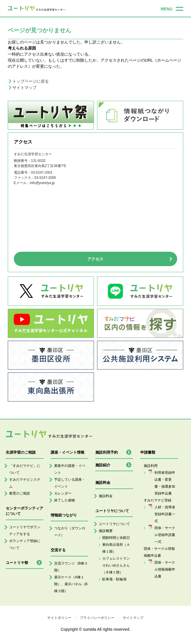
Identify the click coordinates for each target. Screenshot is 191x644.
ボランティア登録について (25, 544)
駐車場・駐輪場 (114, 579)
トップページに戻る (31, 81)
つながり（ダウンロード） (70, 532)
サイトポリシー (59, 618)
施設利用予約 (107, 452)
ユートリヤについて (114, 524)
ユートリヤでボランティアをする (25, 531)
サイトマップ (24, 88)
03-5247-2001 (42, 173)
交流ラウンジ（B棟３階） (71, 567)
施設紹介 (103, 465)
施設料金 (106, 496)
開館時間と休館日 (116, 538)
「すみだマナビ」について (25, 469)
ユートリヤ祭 (17, 563)
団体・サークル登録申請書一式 (165, 535)
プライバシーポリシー (97, 618)
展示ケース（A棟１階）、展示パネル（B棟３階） (71, 584)
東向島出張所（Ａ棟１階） (116, 548)
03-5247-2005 (45, 178)
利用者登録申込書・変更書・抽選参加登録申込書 (165, 483)
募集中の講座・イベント (70, 469)
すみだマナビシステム (25, 483)
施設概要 (106, 531)
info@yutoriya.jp (42, 183)
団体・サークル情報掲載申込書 (165, 569)
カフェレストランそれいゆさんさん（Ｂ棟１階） (116, 565)
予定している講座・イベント (70, 483)
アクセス (95, 259)
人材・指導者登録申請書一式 (165, 514)
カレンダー (63, 493)
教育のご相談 (20, 493)
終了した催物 (65, 500)
